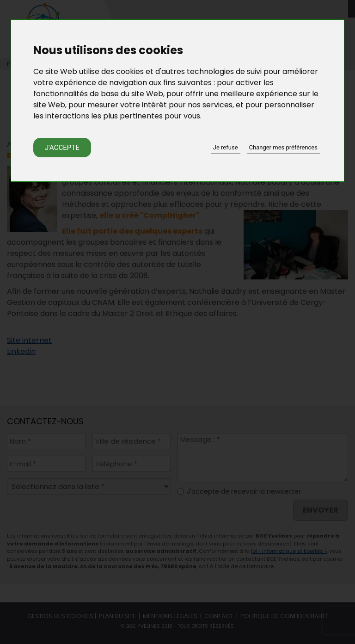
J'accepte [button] (62, 148)
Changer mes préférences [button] (283, 147)
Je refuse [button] (226, 147)
